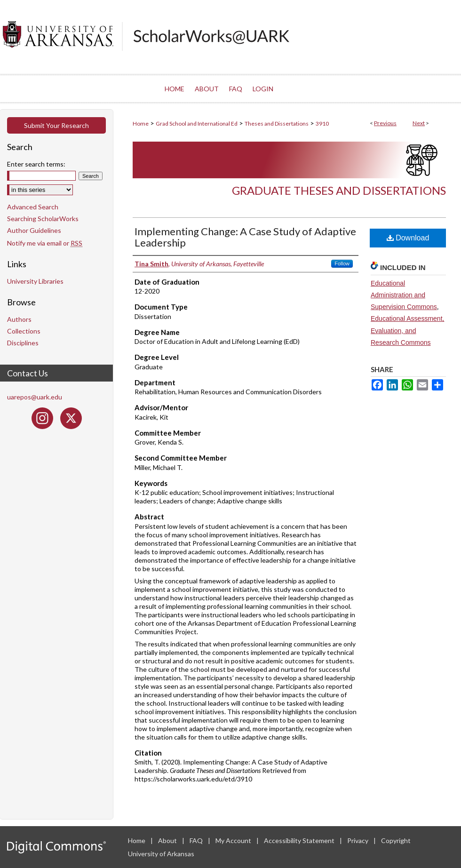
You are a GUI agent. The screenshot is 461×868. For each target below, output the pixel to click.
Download (408, 238)
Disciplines (23, 343)
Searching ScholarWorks (43, 219)
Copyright (396, 840)
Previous (385, 123)
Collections (24, 331)
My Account (234, 840)
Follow (342, 263)
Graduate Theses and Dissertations (339, 190)
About (168, 840)
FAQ (197, 840)
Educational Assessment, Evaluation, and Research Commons (407, 330)
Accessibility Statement (300, 840)
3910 (322, 123)
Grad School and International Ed (197, 123)
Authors (19, 319)
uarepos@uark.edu (35, 397)
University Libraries (35, 281)
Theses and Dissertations (277, 123)
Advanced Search (33, 207)
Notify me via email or (45, 243)
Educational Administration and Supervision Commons (404, 295)
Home (141, 123)
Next (419, 123)
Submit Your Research (56, 125)
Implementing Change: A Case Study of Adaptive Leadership (245, 237)
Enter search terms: (36, 164)
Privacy (358, 840)
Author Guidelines (34, 230)
